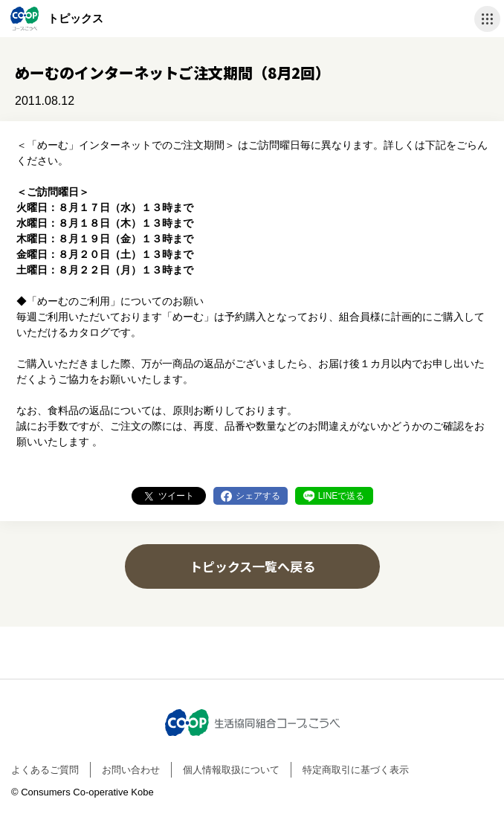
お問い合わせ (131, 770)
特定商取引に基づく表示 (356, 770)
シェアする (258, 496)
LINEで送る (342, 496)
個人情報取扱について (231, 770)
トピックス (75, 18)
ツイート (176, 496)
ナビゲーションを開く (487, 19)
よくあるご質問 (45, 770)
